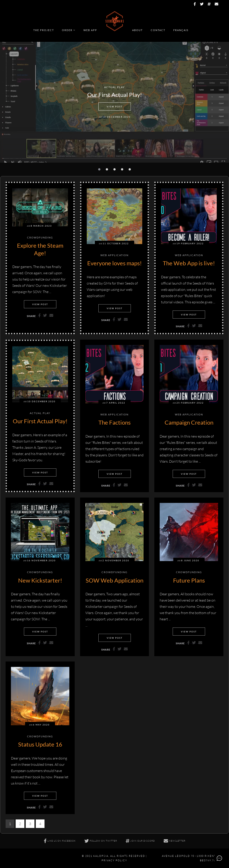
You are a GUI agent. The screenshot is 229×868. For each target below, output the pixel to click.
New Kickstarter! (40, 580)
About (137, 30)
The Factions (114, 422)
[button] (99, 169)
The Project (44, 30)
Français (181, 30)
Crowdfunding (40, 238)
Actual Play (114, 87)
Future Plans (189, 580)
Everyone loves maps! (114, 263)
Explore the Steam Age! (40, 249)
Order (67, 30)
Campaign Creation (189, 422)
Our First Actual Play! (115, 95)
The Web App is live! (189, 263)
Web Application (114, 255)
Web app (90, 30)
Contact (158, 30)
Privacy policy (114, 860)
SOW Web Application (114, 580)
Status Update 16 (40, 744)
